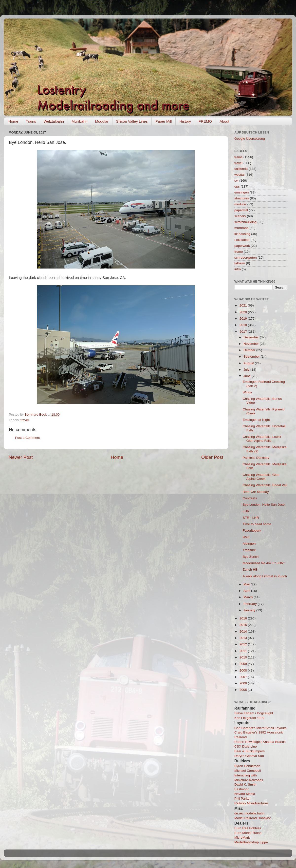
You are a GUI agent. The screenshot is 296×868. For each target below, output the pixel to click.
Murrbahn (79, 121)
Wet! (246, 537)
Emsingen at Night (256, 420)
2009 (244, 664)
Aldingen (249, 544)
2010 (244, 657)
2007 (244, 677)
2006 (244, 683)
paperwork (242, 246)
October (250, 350)
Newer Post (21, 457)
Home (13, 121)
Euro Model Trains (248, 833)
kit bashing (242, 234)
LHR (246, 511)
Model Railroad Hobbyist (252, 818)
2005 (244, 690)
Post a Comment (28, 438)
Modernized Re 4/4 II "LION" (264, 563)
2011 (244, 651)
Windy (247, 392)
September (252, 357)
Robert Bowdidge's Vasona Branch (260, 742)
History (185, 121)
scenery (240, 216)
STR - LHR (251, 518)
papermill (241, 210)
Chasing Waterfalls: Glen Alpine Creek (261, 477)
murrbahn (241, 228)
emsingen (242, 192)
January (250, 610)
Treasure (249, 550)
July (247, 370)
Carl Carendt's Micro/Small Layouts (260, 728)
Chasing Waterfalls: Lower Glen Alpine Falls (262, 439)
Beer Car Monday (256, 492)
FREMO (205, 121)
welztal (239, 175)
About (224, 121)
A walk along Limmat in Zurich (265, 576)
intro (238, 269)
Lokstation (242, 240)
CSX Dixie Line (246, 746)
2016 (244, 618)
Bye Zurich (251, 557)
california (241, 169)
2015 (244, 625)
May (247, 584)
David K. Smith (245, 784)
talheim (240, 263)
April (247, 591)
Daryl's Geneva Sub (249, 756)
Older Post (212, 457)
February (251, 604)
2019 (244, 318)
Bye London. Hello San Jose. (264, 505)
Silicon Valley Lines (132, 121)
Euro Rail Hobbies (248, 828)
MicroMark (242, 838)
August (249, 363)
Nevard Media (245, 794)
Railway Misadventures (251, 803)
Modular (102, 121)
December (252, 337)
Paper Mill (164, 121)
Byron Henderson (247, 766)
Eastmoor (241, 789)
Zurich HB (250, 569)
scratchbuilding (245, 222)
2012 (244, 644)
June (248, 376)
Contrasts (250, 498)
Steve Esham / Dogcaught (254, 713)
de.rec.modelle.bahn (249, 813)
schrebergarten (246, 258)
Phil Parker (242, 799)
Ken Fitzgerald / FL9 (249, 718)
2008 (244, 670)
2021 (244, 305)
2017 (244, 332)
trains (238, 157)
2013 (244, 638)
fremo (239, 252)
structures (242, 198)
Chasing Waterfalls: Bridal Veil (265, 485)
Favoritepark (252, 530)
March (249, 597)
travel (25, 420)
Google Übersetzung (250, 139)
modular (240, 204)
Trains (31, 121)
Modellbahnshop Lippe (251, 842)
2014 (244, 631)
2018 (244, 325)
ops (237, 186)
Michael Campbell (248, 771)
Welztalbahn (54, 121)
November (252, 344)
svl (236, 181)
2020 (244, 312)
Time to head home (257, 524)
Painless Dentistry (256, 458)
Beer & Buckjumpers (250, 751)
